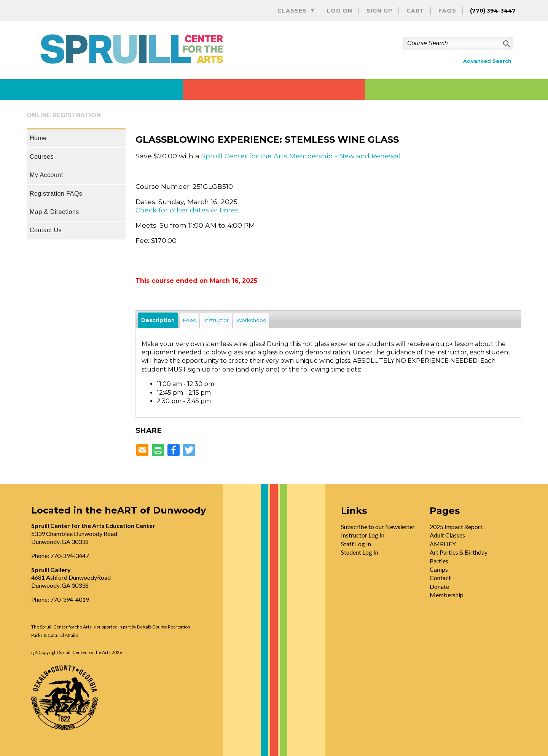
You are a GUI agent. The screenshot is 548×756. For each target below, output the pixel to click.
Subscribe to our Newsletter (378, 527)
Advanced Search (487, 61)
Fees (189, 320)
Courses (42, 157)
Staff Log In (356, 544)
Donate (439, 586)
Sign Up (379, 11)
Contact (440, 578)
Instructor (216, 320)
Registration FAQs (56, 194)
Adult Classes (447, 535)
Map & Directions (54, 212)
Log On (340, 11)
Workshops (251, 320)
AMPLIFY (443, 544)
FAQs (447, 11)
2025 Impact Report (456, 527)
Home (38, 138)
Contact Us (46, 230)
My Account (46, 175)
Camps (439, 569)
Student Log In (360, 552)
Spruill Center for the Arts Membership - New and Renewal (301, 156)
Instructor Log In (363, 535)
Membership (447, 595)
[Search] (506, 44)
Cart (415, 11)
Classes (292, 11)
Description (158, 320)
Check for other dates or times (187, 210)
